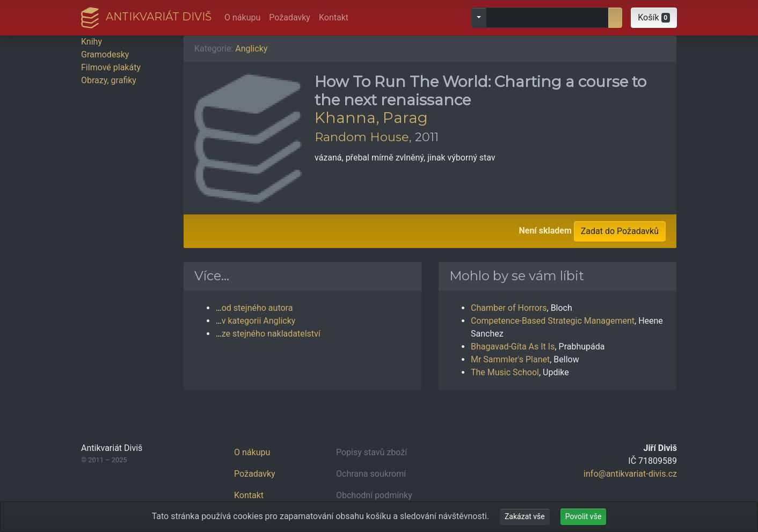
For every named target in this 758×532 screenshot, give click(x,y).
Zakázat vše (525, 516)
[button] (654, 18)
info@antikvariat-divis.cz (630, 474)
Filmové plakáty (111, 67)
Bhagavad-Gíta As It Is (513, 347)
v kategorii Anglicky (259, 321)
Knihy (92, 42)
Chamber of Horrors (509, 308)
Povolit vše (584, 516)
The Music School (505, 372)
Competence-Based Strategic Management (553, 321)
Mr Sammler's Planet (510, 359)
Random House (362, 137)
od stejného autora (257, 308)
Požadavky (290, 17)
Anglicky (251, 49)
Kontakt (334, 17)
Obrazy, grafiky (109, 80)
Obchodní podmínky (374, 495)
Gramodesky (105, 54)
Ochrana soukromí (371, 474)
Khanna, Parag (371, 118)
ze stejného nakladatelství (271, 334)
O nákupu (242, 17)
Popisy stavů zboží (371, 452)
